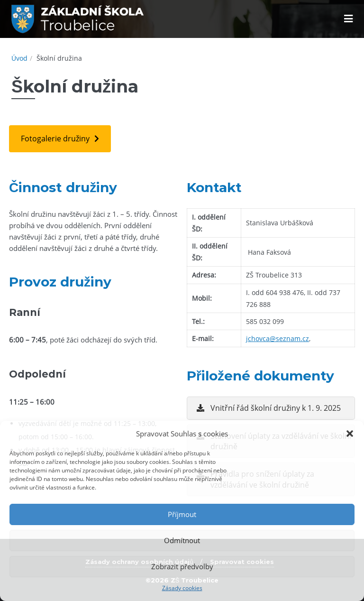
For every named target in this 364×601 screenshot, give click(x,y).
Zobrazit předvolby (182, 566)
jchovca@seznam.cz (278, 338)
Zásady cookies (182, 588)
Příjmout (182, 514)
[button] (350, 434)
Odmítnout (182, 540)
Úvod (19, 58)
